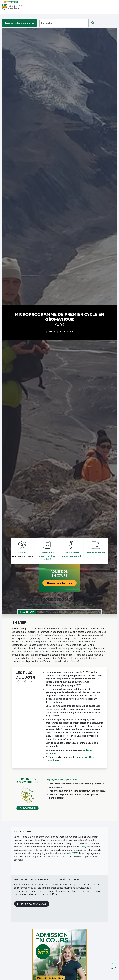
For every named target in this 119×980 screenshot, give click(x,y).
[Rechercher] (64, 23)
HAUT (113, 967)
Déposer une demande (60, 583)
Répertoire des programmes (19, 23)
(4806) (83, 847)
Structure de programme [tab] (85, 612)
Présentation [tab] (27, 612)
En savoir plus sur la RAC (32, 904)
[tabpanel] (59, 717)
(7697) (75, 853)
